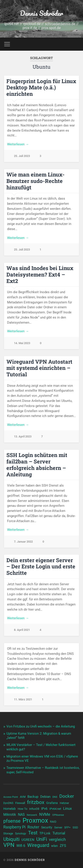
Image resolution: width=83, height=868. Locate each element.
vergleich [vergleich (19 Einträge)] (57, 839)
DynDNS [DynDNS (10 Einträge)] (8, 803)
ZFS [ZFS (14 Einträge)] (63, 846)
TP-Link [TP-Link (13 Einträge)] (45, 833)
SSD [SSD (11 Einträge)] (75, 827)
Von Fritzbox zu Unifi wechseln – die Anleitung (41, 726)
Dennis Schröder (41, 13)
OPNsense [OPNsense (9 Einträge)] (58, 815)
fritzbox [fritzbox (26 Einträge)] (36, 802)
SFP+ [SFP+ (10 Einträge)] (67, 828)
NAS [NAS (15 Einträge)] (21, 815)
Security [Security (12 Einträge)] (47, 827)
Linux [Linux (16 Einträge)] (67, 808)
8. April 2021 (22, 630)
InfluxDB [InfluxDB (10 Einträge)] (34, 809)
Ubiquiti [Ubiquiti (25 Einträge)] (11, 839)
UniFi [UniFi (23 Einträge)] (42, 839)
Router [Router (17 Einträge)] (33, 827)
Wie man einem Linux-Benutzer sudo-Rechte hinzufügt (36, 181)
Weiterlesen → (18, 144)
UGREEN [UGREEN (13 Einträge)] (28, 840)
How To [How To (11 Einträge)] (22, 809)
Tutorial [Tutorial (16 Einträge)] (59, 833)
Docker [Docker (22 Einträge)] (67, 796)
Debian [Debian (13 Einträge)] (45, 797)
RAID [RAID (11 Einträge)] (53, 822)
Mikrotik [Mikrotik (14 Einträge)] (10, 815)
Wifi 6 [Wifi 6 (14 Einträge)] (21, 846)
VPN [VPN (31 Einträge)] (9, 845)
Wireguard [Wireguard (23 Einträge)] (38, 845)
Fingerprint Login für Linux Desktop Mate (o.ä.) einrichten (41, 88)
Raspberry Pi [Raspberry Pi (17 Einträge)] (14, 827)
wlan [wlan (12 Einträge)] (54, 846)
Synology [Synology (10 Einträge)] (21, 834)
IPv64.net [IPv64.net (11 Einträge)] (55, 809)
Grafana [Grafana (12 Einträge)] (52, 803)
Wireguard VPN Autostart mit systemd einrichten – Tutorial (39, 368)
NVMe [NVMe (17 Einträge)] (45, 814)
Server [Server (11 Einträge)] (58, 827)
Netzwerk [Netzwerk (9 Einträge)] (32, 815)
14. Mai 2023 (22, 343)
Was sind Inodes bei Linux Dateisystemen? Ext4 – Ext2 (40, 275)
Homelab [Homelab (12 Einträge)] (10, 809)
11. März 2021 (23, 699)
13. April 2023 (23, 436)
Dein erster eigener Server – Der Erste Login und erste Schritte (41, 567)
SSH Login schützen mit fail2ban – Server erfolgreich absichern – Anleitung (37, 465)
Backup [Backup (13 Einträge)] (33, 797)
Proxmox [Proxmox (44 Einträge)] (35, 820)
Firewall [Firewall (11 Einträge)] (20, 803)
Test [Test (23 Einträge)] (33, 833)
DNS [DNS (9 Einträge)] (55, 797)
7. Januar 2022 (23, 542)
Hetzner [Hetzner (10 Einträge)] (64, 803)
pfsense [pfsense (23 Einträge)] (12, 821)
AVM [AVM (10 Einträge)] (23, 797)
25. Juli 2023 (22, 156)
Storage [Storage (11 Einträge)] (8, 833)
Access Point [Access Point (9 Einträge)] (11, 797)
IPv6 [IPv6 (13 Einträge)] (44, 809)
